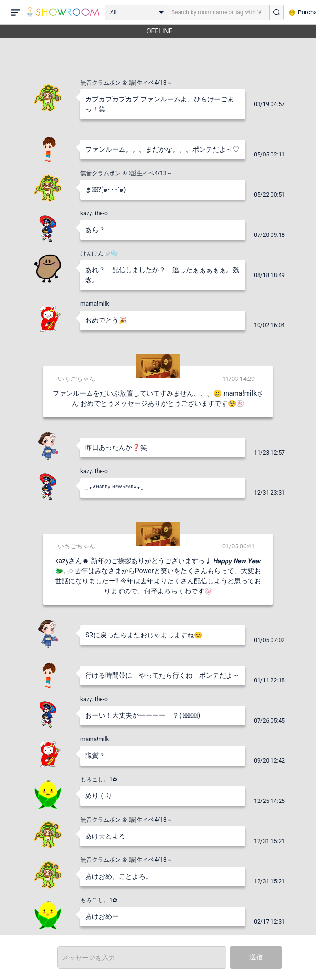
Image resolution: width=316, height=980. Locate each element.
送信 (256, 957)
